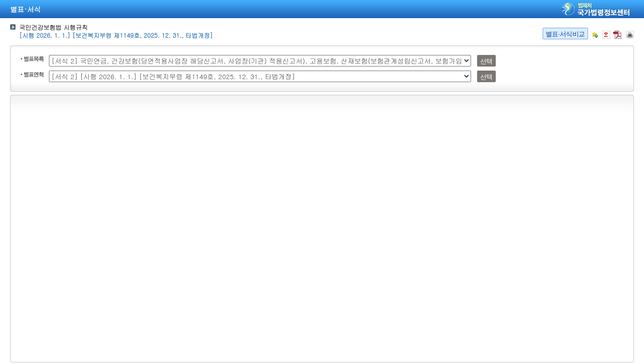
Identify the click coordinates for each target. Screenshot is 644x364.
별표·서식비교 (565, 34)
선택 (486, 61)
